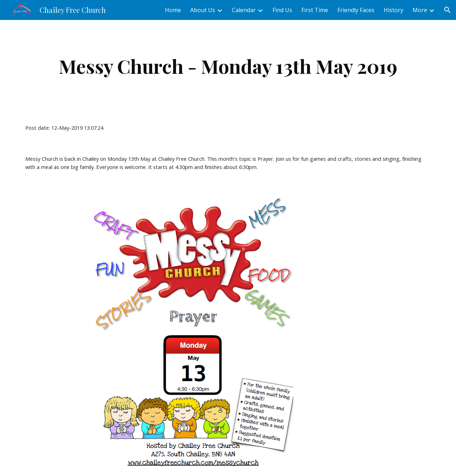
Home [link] (173, 10)
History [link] (393, 10)
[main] (228, 66)
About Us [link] (203, 10)
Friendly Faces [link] (356, 10)
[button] (447, 10)
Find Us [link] (282, 10)
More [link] (420, 10)
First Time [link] (315, 10)
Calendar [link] (244, 10)
